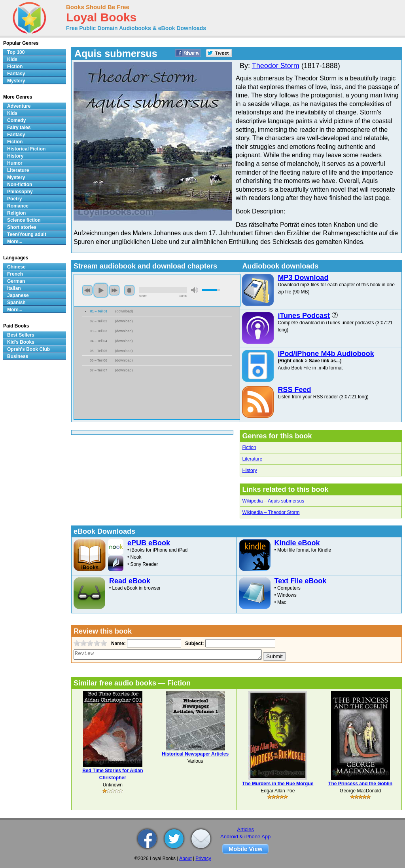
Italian (14, 288)
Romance (18, 206)
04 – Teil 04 (98, 341)
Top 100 (16, 52)
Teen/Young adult (27, 234)
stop (129, 290)
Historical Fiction (26, 149)
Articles (245, 829)
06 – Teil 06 (98, 360)
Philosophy (20, 192)
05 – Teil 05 (98, 351)
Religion (16, 213)
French (15, 274)
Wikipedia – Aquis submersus (273, 501)
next (114, 290)
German (16, 281)
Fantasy (16, 74)
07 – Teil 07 (98, 370)
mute (195, 290)
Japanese (18, 295)
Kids (12, 59)
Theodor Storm (276, 66)
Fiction (249, 447)
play (101, 290)
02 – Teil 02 (98, 321)
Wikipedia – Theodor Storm (271, 512)
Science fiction (24, 220)
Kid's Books (21, 342)
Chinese (16, 267)
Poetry (14, 199)
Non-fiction (20, 185)
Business (18, 356)
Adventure (19, 106)
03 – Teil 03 (98, 331)
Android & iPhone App (245, 837)
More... (15, 242)
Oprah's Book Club (28, 349)
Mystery (16, 81)
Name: (118, 643)
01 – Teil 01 (99, 311)
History (249, 470)
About (185, 858)
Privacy (203, 858)
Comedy (16, 120)
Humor (15, 163)
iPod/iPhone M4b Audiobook (326, 354)
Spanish (16, 303)
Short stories (22, 227)
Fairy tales (19, 128)
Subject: (194, 643)
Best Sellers (21, 335)
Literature (252, 459)
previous (87, 290)
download (124, 311)
